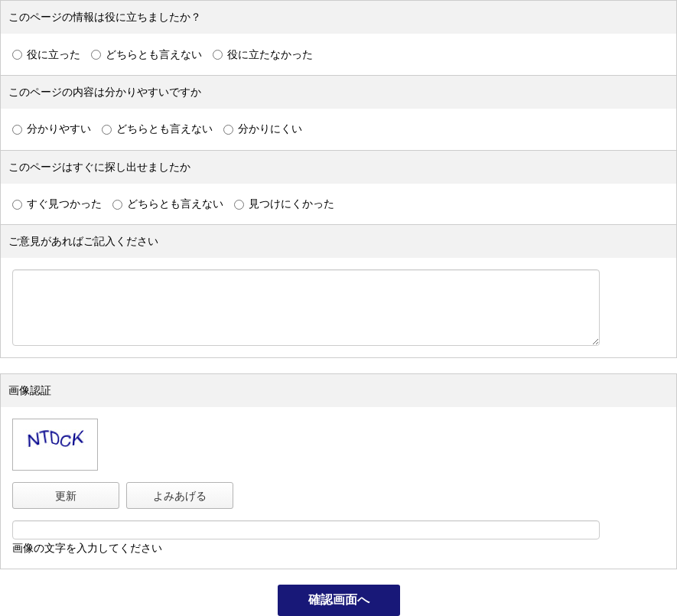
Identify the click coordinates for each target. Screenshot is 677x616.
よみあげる (180, 496)
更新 (66, 496)
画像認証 (30, 390)
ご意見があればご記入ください (83, 241)
